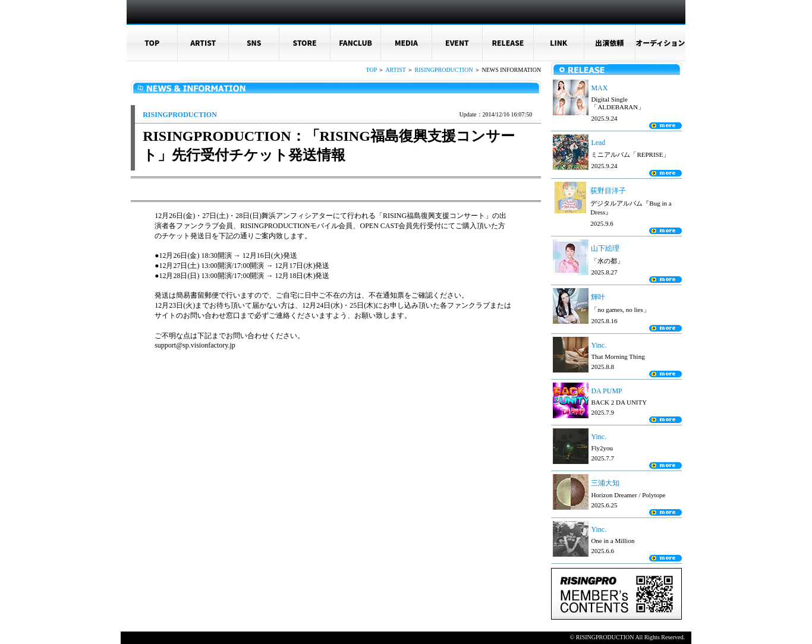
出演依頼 (609, 42)
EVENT (457, 42)
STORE (305, 42)
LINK (558, 42)
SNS (254, 42)
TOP (152, 42)
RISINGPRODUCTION (444, 70)
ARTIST (203, 42)
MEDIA (406, 42)
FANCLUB (355, 42)
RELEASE (508, 42)
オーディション (660, 42)
